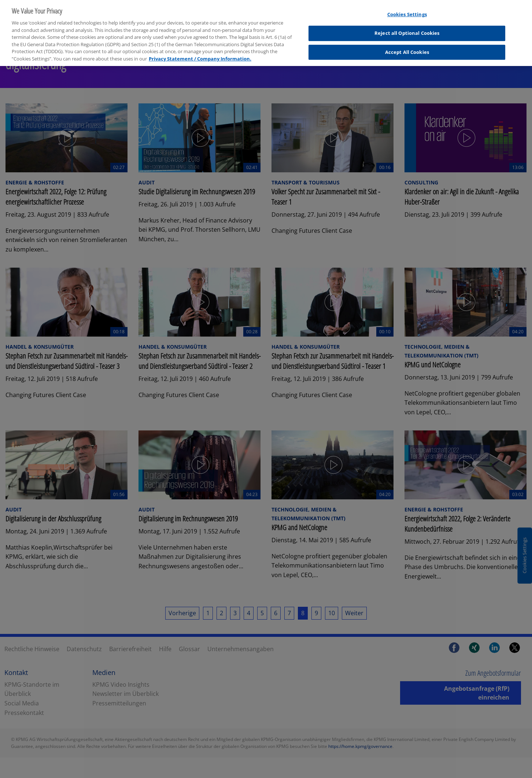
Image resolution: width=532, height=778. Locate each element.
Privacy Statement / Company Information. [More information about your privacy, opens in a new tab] (200, 54)
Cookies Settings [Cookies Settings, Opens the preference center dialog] (407, 10)
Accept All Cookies (407, 47)
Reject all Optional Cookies (407, 29)
